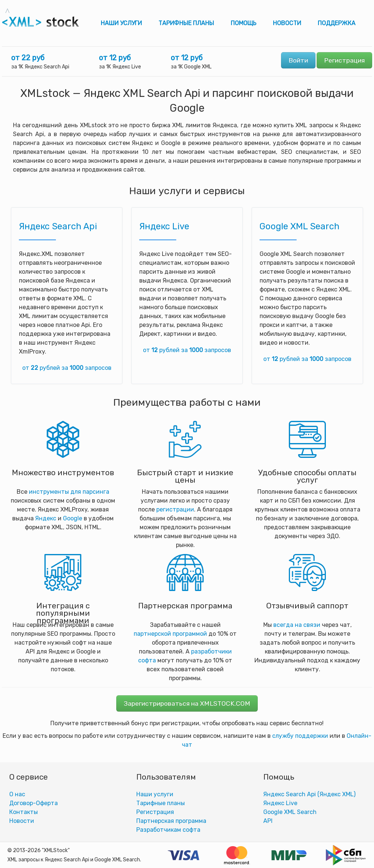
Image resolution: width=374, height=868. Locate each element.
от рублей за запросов (67, 368)
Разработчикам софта (168, 830)
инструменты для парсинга (69, 492)
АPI (268, 821)
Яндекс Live (164, 226)
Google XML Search (300, 226)
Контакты (24, 812)
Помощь (243, 23)
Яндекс (46, 518)
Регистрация (344, 60)
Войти (298, 60)
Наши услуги (121, 23)
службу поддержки (300, 736)
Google (73, 518)
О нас (17, 794)
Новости (287, 23)
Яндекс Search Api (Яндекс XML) (309, 794)
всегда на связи (297, 625)
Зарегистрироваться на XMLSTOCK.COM (187, 703)
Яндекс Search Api (58, 226)
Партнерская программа (171, 821)
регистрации (175, 509)
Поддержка (337, 23)
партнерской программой (170, 634)
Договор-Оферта (34, 803)
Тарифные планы (186, 23)
